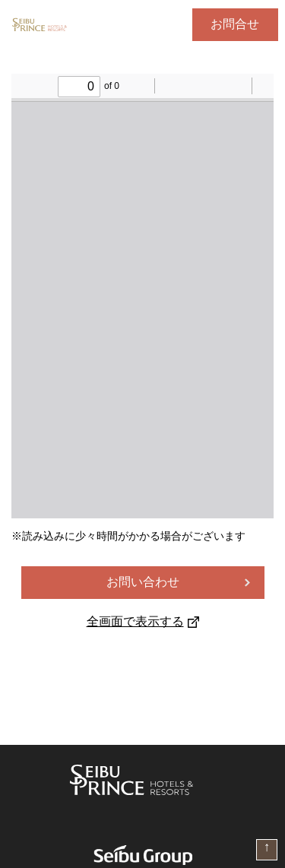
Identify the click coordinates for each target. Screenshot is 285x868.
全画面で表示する (143, 621)
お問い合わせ (143, 582)
